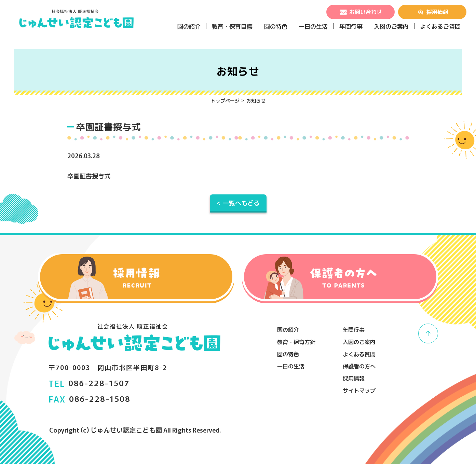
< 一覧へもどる (238, 203)
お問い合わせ (361, 12)
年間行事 (351, 26)
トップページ (225, 100)
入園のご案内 (391, 26)
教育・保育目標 (232, 26)
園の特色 (276, 26)
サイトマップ (359, 390)
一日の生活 (313, 26)
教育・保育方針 (296, 342)
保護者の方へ (359, 366)
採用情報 (432, 12)
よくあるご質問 (440, 26)
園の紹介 (189, 26)
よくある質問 (359, 354)
